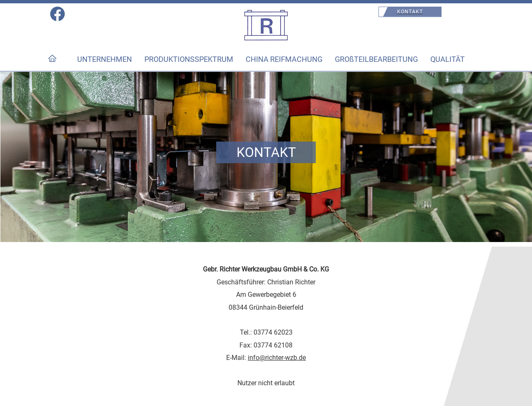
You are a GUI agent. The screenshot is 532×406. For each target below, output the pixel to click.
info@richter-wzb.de (277, 358)
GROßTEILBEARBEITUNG (376, 59)
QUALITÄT (448, 59)
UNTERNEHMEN (105, 59)
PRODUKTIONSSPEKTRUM (189, 59)
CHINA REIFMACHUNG (284, 59)
